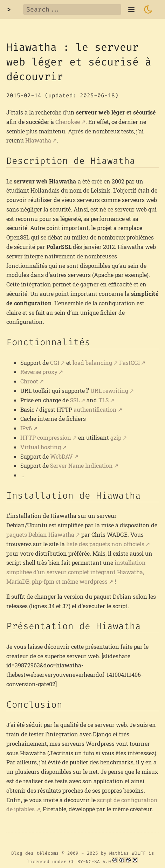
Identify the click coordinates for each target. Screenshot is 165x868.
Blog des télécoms (35, 853)
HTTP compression (46, 438)
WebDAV (61, 456)
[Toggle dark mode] (148, 9)
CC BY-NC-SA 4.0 (90, 862)
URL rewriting (109, 391)
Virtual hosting (41, 447)
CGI (55, 363)
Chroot (29, 381)
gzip (116, 438)
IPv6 (26, 428)
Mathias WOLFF (128, 853)
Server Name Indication (81, 466)
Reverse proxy (39, 372)
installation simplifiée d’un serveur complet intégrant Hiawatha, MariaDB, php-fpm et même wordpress (76, 572)
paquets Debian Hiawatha (40, 534)
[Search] (72, 9)
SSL (75, 400)
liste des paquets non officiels (105, 544)
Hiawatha (38, 140)
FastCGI (129, 363)
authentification (95, 409)
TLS (104, 400)
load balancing (92, 363)
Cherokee (68, 122)
